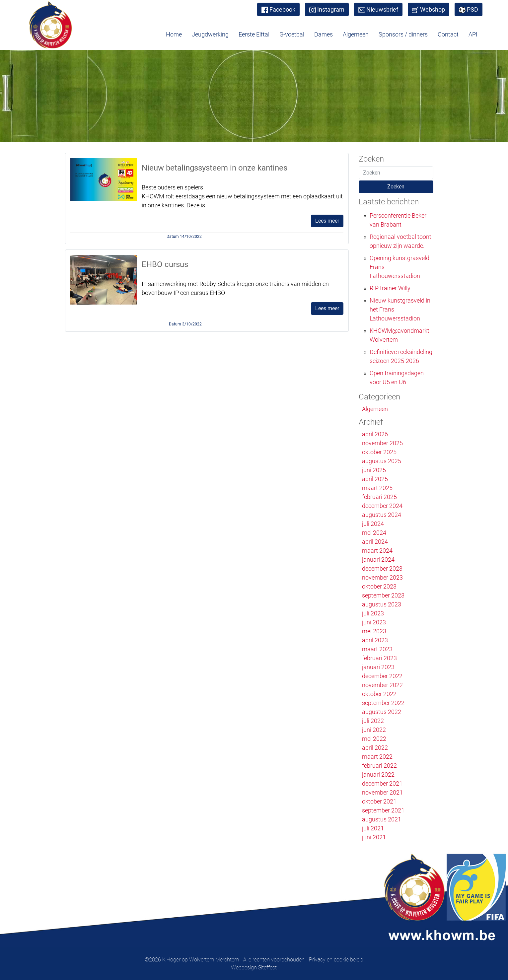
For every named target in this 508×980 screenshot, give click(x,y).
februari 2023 (379, 658)
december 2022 (382, 676)
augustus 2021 (382, 819)
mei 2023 (374, 631)
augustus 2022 (382, 712)
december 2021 (382, 783)
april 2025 (375, 479)
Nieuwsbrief (378, 10)
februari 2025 (379, 497)
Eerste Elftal (254, 34)
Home (174, 34)
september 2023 (383, 595)
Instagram (327, 10)
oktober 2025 (379, 452)
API (473, 34)
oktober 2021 (379, 801)
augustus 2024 (382, 515)
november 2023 (382, 577)
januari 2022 (378, 774)
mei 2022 (374, 739)
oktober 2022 (379, 694)
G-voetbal (292, 34)
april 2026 (375, 434)
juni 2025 (374, 470)
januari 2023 (378, 667)
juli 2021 (373, 828)
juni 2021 (374, 837)
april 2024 (375, 542)
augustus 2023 (382, 604)
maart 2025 (377, 488)
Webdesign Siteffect (254, 968)
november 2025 (382, 443)
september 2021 (383, 810)
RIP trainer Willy (390, 288)
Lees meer (327, 221)
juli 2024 (373, 524)
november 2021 (382, 792)
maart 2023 (377, 649)
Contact (448, 34)
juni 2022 (374, 730)
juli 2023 (373, 613)
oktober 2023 (379, 586)
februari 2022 (379, 766)
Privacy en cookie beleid (336, 960)
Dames (324, 34)
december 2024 (382, 506)
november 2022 (382, 685)
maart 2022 (377, 757)
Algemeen (356, 34)
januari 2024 (378, 560)
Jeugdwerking (210, 34)
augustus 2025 (382, 461)
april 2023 (375, 640)
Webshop (429, 10)
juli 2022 (373, 721)
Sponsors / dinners (403, 34)
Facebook (278, 10)
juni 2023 (374, 622)
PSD (469, 10)
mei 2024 (374, 533)
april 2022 (375, 748)
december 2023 (382, 568)
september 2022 (383, 703)
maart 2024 (377, 551)
